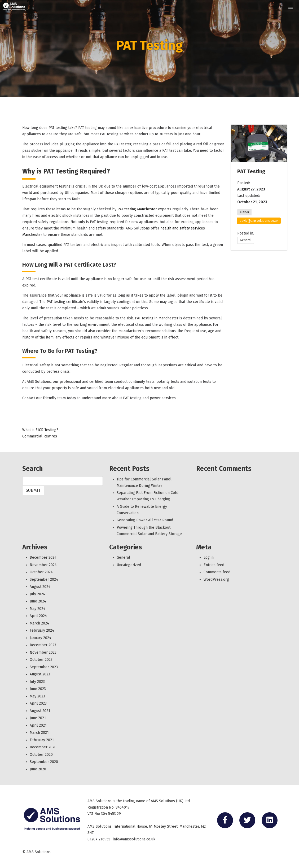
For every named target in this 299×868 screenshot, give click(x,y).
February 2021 (42, 740)
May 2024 (38, 609)
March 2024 (39, 623)
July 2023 (37, 682)
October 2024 (41, 572)
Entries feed (214, 565)
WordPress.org (216, 580)
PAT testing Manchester (137, 209)
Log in (209, 557)
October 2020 (41, 755)
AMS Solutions (39, 852)
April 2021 (38, 725)
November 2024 (43, 565)
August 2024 (40, 587)
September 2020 (44, 762)
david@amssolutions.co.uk (259, 221)
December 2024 (43, 557)
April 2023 (38, 703)
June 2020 (38, 769)
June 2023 (38, 689)
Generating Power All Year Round (145, 520)
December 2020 (43, 747)
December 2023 (43, 645)
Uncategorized (129, 565)
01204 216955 (99, 839)
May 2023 (37, 696)
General (246, 240)
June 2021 (38, 718)
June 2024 (38, 601)
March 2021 (39, 733)
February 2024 (42, 630)
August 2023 (40, 674)
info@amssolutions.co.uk (134, 839)
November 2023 (43, 652)
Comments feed (217, 572)
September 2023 (44, 667)
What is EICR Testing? (40, 430)
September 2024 (44, 580)
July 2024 (37, 594)
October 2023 (41, 660)
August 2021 (40, 711)
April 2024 (38, 616)
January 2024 (40, 638)
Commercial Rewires (40, 436)
